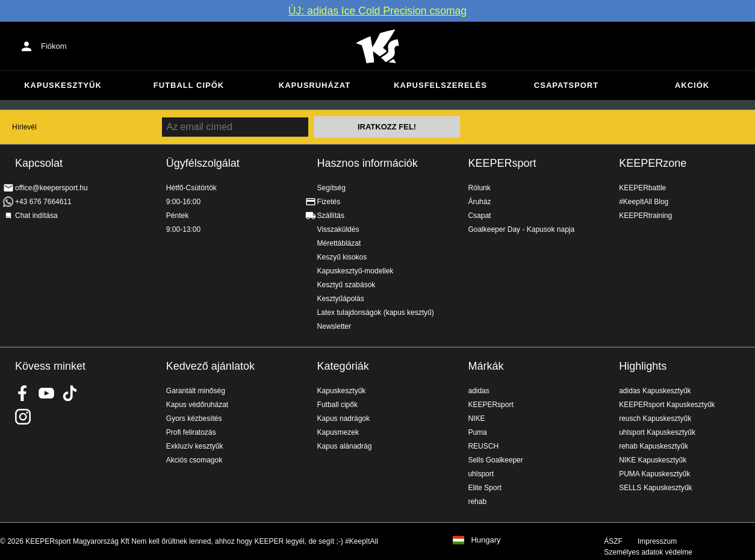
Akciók (692, 85)
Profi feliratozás (191, 432)
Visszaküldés (338, 229)
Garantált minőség (196, 391)
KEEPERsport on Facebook (23, 393)
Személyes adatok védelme (648, 552)
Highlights (643, 366)
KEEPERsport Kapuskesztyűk (667, 405)
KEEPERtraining (645, 216)
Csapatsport (566, 85)
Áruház (479, 202)
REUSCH (483, 446)
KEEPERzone (653, 163)
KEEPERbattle (642, 188)
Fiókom (54, 46)
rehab (477, 502)
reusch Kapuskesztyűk (655, 418)
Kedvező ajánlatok (210, 366)
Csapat (479, 216)
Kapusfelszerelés (440, 85)
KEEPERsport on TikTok (70, 393)
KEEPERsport (502, 163)
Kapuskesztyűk (63, 85)
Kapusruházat (315, 85)
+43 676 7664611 (43, 202)
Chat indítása (36, 216)
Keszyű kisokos (342, 257)
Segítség (331, 188)
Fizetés (329, 202)
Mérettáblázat (339, 243)
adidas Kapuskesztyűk (655, 391)
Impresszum (657, 541)
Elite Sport (484, 488)
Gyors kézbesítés (194, 418)
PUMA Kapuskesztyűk (654, 474)
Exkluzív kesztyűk (195, 446)
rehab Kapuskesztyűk (654, 446)
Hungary (486, 540)
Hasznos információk (368, 163)
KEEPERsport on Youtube (46, 393)
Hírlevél (24, 127)
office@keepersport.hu (51, 188)
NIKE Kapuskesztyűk (653, 460)
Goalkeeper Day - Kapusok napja (521, 229)
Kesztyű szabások (346, 285)
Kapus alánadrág (345, 446)
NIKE (476, 418)
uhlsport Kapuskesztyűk (657, 432)
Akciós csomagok (194, 460)
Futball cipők (189, 85)
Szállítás (331, 216)
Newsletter (334, 326)
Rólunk (479, 188)
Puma (477, 432)
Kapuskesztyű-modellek (356, 271)
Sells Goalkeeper (495, 460)
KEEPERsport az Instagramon (23, 417)
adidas (478, 391)
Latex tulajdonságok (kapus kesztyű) (376, 313)
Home (377, 46)
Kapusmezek (338, 432)
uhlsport (481, 474)
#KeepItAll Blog (644, 202)
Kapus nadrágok (343, 418)
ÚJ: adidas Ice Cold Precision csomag (377, 11)
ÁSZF (613, 541)
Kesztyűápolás (341, 299)
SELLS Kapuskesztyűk (655, 488)
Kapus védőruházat (197, 405)
